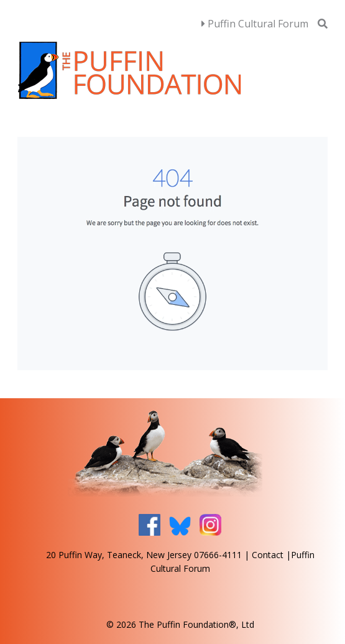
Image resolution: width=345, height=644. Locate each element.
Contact (268, 555)
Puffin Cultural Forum (255, 24)
